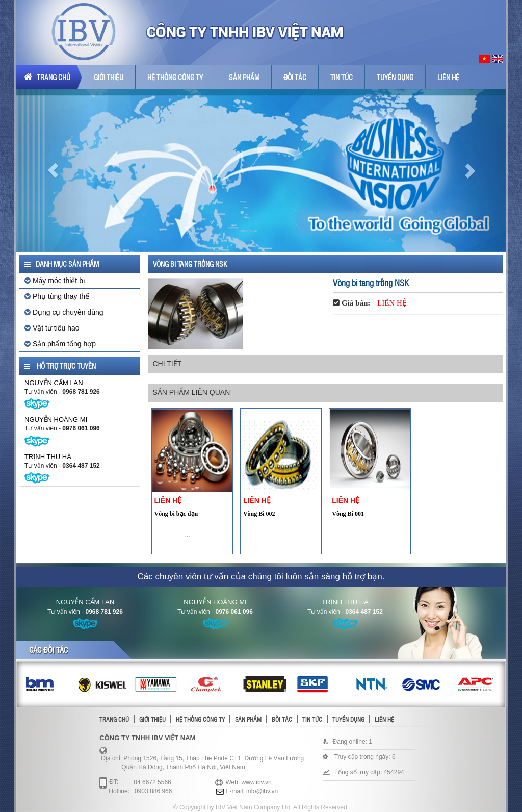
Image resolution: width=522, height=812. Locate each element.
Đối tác (295, 77)
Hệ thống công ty (175, 77)
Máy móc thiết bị (55, 281)
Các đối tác (48, 650)
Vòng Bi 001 (348, 514)
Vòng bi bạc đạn (176, 514)
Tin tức (342, 77)
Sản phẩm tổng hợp (60, 344)
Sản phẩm (244, 77)
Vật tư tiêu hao (52, 328)
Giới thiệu (109, 77)
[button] (53, 170)
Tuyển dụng (395, 77)
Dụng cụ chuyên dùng (64, 312)
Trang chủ (47, 77)
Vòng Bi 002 (259, 514)
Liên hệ (448, 77)
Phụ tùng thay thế (57, 296)
